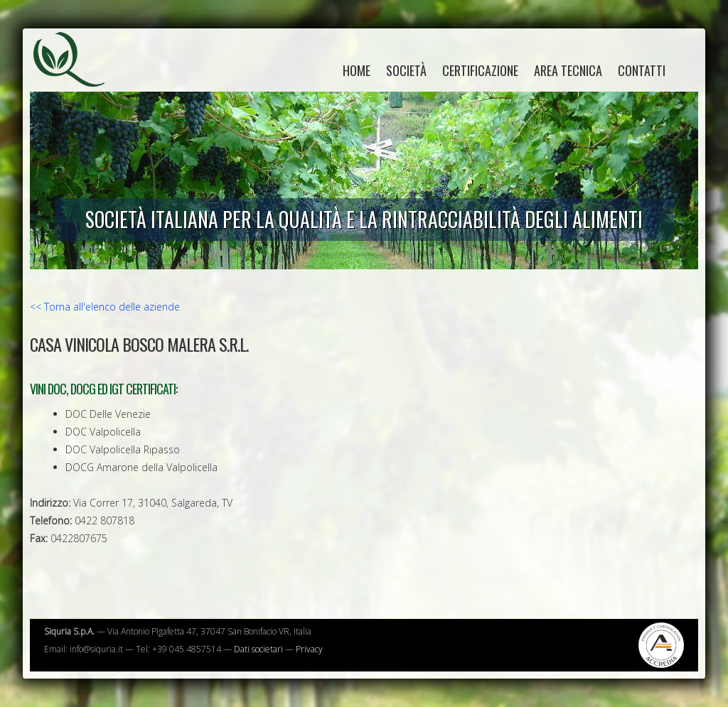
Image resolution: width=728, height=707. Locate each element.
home (357, 70)
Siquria (76, 75)
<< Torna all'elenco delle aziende (105, 307)
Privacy (309, 649)
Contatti (642, 70)
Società (406, 70)
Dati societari (258, 649)
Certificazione (480, 70)
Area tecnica (568, 70)
